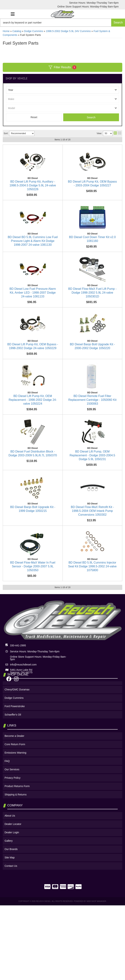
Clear (34, 117)
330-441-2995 (18, 763)
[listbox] (62, 90)
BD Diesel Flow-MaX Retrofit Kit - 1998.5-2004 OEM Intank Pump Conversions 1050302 (60, 608)
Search (91, 117)
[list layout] (120, 133)
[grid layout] (115, 133)
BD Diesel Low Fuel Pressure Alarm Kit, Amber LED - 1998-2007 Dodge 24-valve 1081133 (59, 295)
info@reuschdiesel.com (23, 782)
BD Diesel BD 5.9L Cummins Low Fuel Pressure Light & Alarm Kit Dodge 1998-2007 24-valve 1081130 (62, 226)
